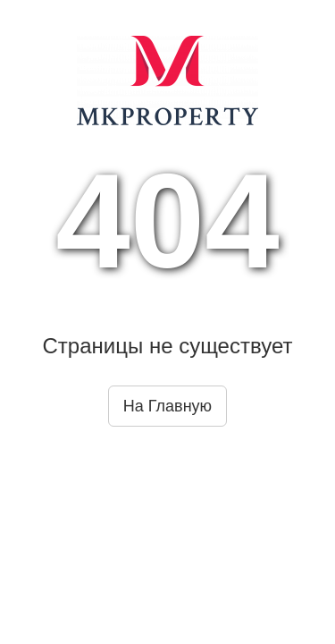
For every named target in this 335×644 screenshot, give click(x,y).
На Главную (167, 406)
